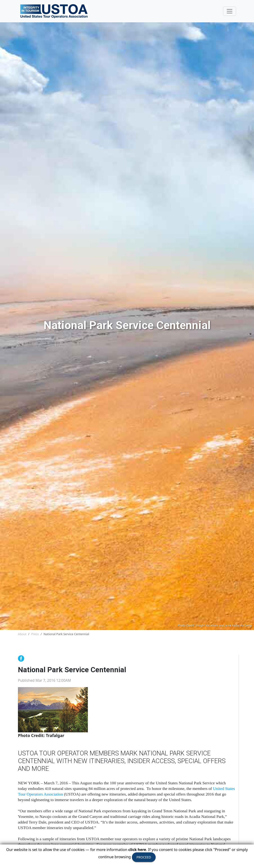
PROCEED (144, 857)
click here (137, 850)
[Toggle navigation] (230, 11)
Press (35, 634)
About (22, 634)
